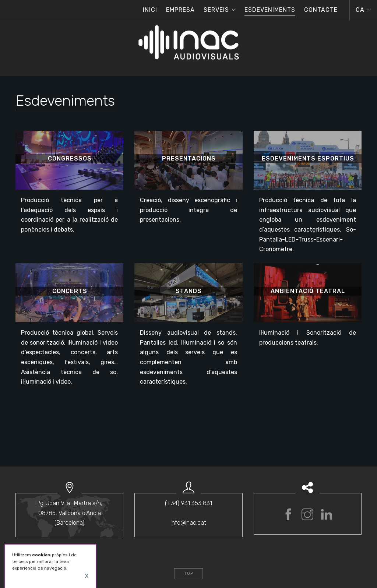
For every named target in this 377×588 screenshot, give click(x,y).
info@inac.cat (188, 523)
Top (189, 573)
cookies (41, 555)
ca (360, 10)
